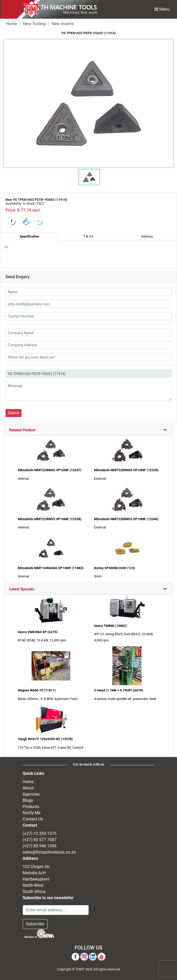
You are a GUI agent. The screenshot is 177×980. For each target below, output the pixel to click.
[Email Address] (56, 910)
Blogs (28, 800)
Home (11, 24)
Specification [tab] (29, 236)
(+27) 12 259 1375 (40, 834)
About (28, 788)
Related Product (22, 430)
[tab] (88, 430)
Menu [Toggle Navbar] (162, 9)
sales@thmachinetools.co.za (49, 852)
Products (31, 807)
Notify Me (32, 813)
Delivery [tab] (147, 236)
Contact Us (33, 819)
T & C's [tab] (88, 236)
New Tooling (34, 24)
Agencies (31, 794)
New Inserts (63, 24)
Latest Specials (22, 589)
